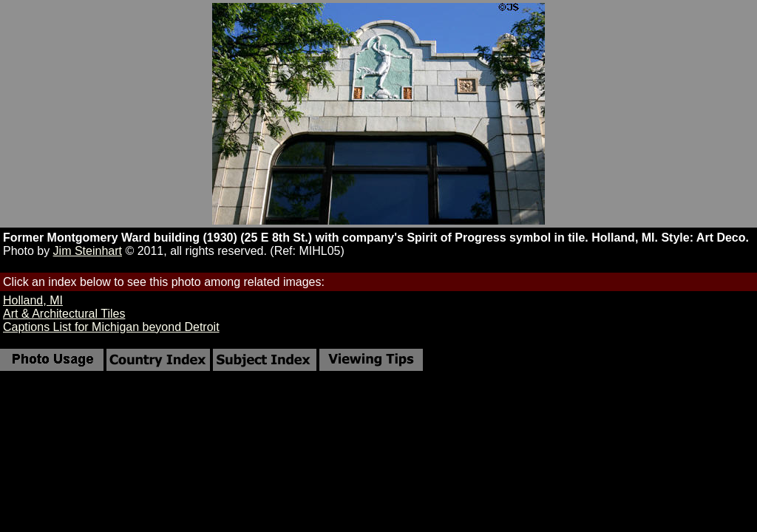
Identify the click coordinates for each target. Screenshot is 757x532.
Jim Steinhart (88, 251)
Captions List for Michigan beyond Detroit (111, 327)
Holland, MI (33, 300)
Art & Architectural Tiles (64, 314)
